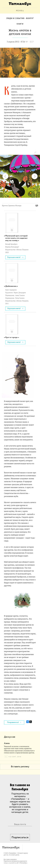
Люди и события (15, 18)
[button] (35, 153)
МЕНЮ (19, 11)
